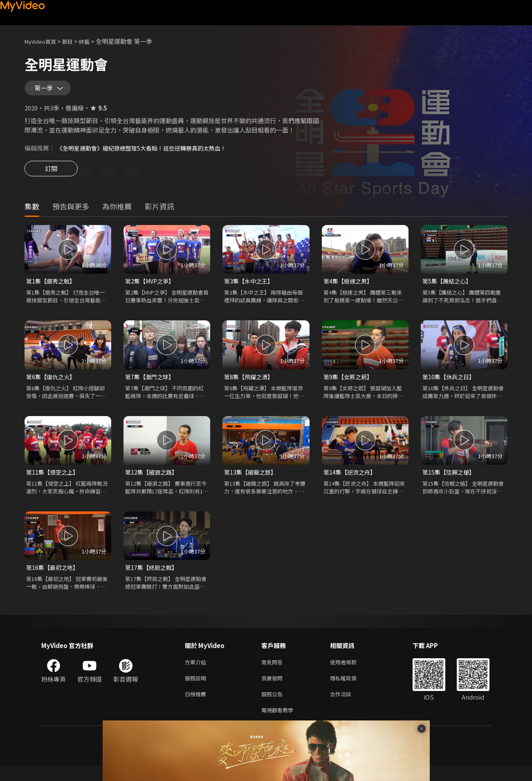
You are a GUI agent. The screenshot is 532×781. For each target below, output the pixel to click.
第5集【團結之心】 (449, 288)
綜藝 (92, 41)
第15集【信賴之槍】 (450, 481)
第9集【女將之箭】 (350, 385)
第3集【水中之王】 (250, 288)
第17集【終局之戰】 (153, 577)
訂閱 (51, 177)
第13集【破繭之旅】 (252, 481)
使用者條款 (350, 673)
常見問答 (274, 673)
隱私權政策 (350, 690)
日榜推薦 (197, 707)
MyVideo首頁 (43, 41)
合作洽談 (347, 707)
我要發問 (274, 690)
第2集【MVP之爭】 (152, 288)
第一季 (45, 91)
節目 (74, 41)
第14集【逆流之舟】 (351, 481)
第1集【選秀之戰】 (52, 288)
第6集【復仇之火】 (52, 385)
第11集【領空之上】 (54, 481)
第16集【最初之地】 (54, 577)
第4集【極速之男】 (350, 288)
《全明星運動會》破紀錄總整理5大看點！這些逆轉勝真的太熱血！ (147, 154)
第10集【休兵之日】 (450, 385)
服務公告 (274, 707)
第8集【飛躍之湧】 (250, 385)
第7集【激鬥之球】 (151, 385)
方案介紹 (197, 673)
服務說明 (197, 690)
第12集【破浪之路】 (153, 481)
